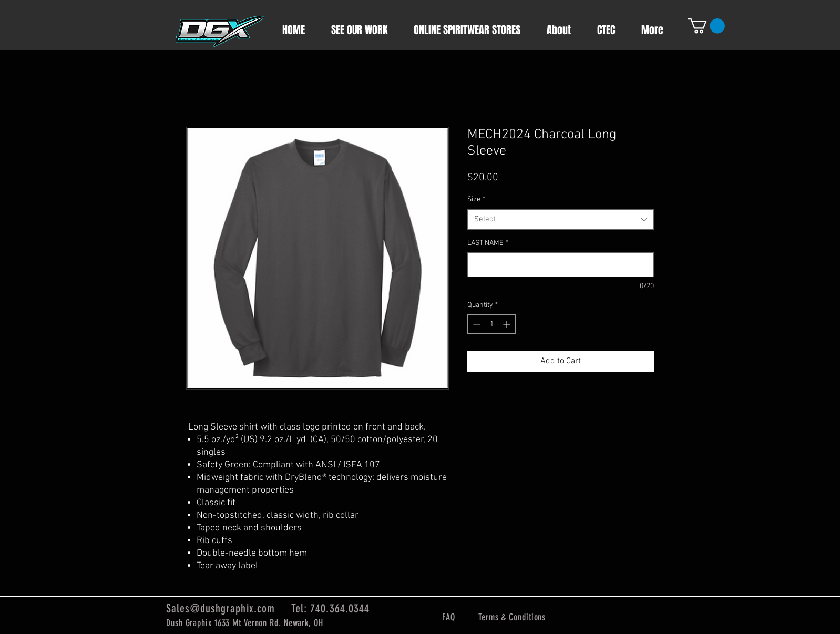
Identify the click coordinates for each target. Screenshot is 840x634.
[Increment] (508, 324)
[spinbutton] (491, 324)
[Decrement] (475, 324)
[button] (706, 26)
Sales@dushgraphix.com (221, 609)
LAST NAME (488, 243)
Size (476, 200)
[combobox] (561, 219)
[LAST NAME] (561, 265)
